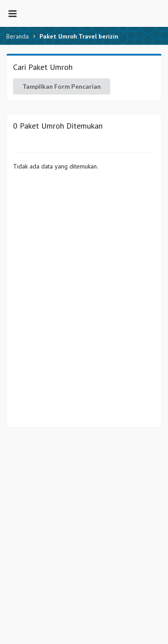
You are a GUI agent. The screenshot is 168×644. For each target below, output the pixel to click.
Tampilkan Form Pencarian (62, 86)
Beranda (17, 36)
